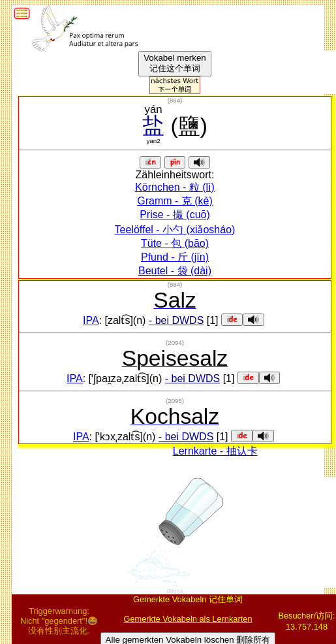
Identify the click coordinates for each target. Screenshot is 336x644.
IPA (91, 320)
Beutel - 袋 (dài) (175, 271)
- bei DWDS (176, 320)
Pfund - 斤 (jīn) (175, 257)
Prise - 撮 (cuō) (175, 215)
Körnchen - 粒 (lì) (175, 187)
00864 (175, 591)
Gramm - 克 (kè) (175, 201)
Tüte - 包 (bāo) (175, 243)
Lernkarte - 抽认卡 (215, 451)
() (175, 100)
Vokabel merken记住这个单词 (175, 63)
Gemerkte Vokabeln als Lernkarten (188, 619)
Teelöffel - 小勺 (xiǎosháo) (175, 230)
